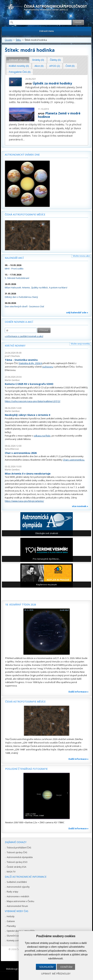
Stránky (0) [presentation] (38, 60)
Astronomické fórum (17, 906)
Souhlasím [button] (46, 967)
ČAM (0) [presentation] (70, 66)
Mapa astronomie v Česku (20, 901)
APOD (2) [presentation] (55, 66)
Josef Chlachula (12, 356)
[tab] (18, 60)
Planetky (11, 926)
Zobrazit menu (46, 31)
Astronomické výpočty (18, 887)
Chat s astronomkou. (74, 460)
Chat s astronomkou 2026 (21, 453)
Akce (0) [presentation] (39, 66)
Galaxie (11, 921)
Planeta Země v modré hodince (59, 115)
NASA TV (11, 872)
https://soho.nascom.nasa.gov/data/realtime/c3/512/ (33, 401)
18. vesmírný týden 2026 (21, 604)
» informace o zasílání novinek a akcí (24, 336)
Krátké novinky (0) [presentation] (19, 66)
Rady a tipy (13, 892)
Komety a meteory (16, 940)
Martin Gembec (12, 380)
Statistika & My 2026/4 (30, 363)
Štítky (18, 40)
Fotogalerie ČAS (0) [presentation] (20, 72)
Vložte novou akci (81, 256)
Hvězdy (11, 916)
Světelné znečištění (17, 882)
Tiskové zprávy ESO (17, 862)
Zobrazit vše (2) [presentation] (18, 60)
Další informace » (79, 692)
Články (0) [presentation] (55, 60)
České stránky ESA (16, 867)
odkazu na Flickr (42, 436)
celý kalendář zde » (77, 312)
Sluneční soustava (16, 936)
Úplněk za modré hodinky (52, 83)
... (74, 102)
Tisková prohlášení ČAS (19, 848)
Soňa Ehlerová (12, 449)
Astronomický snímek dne (22, 155)
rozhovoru (48, 367)
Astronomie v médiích (18, 896)
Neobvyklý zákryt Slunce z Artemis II (28, 415)
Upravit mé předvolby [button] (56, 974)
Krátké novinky (15, 346)
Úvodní (9, 40)
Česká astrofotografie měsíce (25, 214)
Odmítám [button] (66, 967)
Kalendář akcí (14, 258)
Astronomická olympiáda (20, 857)
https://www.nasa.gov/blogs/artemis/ (24, 501)
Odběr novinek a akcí (19, 322)
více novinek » (80, 506)
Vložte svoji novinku (80, 344)
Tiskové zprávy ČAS (17, 852)
